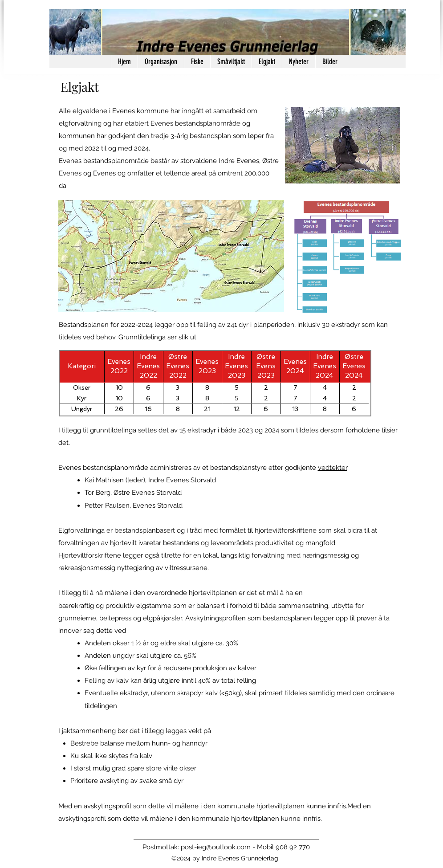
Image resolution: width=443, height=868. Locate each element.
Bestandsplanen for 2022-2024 (106, 325)
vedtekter (333, 468)
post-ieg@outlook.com (216, 847)
